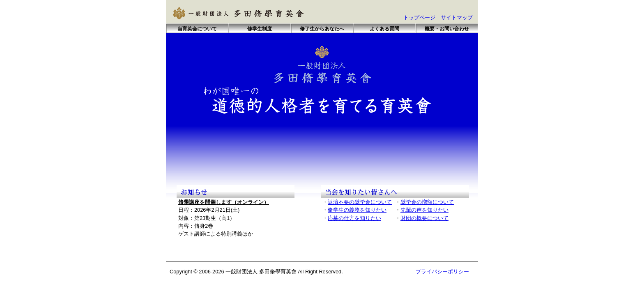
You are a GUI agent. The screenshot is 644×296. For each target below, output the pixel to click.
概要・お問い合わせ (447, 29)
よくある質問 (384, 29)
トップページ (419, 17)
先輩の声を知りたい (424, 210)
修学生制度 (260, 29)
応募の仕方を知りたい (354, 218)
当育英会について (197, 29)
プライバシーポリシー (442, 272)
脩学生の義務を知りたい (357, 210)
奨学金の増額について (427, 202)
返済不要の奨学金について (360, 202)
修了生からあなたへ (322, 29)
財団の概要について (424, 218)
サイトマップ (457, 17)
